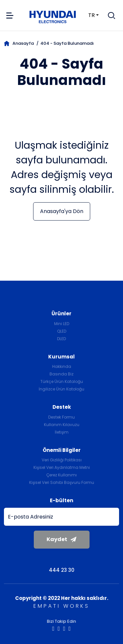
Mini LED (62, 324)
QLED (62, 331)
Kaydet (61, 539)
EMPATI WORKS (61, 606)
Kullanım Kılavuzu (62, 425)
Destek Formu (61, 417)
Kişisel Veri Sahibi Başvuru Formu (62, 482)
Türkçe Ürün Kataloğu (62, 381)
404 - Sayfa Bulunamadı (67, 43)
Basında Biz (61, 374)
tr (87, 15)
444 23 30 (62, 570)
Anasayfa (19, 43)
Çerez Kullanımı (61, 475)
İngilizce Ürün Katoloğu (61, 389)
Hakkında (62, 366)
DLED (61, 339)
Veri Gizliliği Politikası (62, 460)
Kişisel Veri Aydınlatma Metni (62, 467)
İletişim (62, 432)
